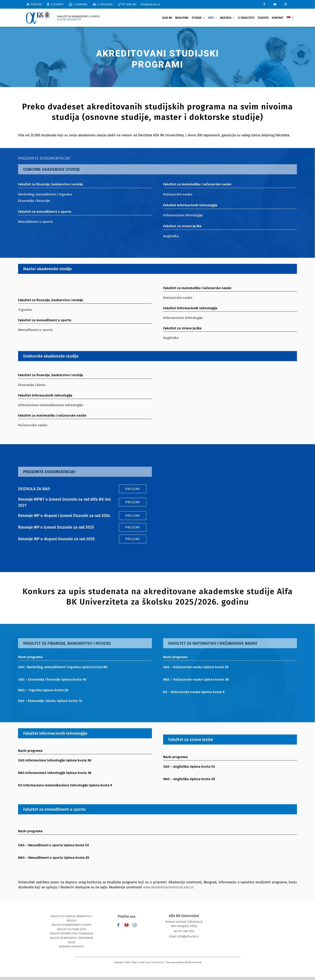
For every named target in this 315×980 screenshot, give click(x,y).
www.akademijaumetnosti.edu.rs (168, 890)
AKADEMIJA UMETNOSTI (72, 947)
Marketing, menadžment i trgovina (43, 194)
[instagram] (286, 4)
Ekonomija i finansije (31, 201)
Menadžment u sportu (33, 222)
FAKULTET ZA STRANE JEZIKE (72, 929)
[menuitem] (290, 18)
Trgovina (22, 310)
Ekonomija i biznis (29, 385)
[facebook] (264, 4)
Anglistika (168, 236)
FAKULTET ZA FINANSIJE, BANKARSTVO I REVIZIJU (71, 918)
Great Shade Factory (155, 963)
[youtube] (275, 4)
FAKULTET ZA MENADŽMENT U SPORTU (71, 925)
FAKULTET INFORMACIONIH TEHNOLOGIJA (72, 934)
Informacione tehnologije (180, 215)
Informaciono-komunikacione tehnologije (48, 405)
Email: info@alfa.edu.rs (184, 936)
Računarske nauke (175, 194)
